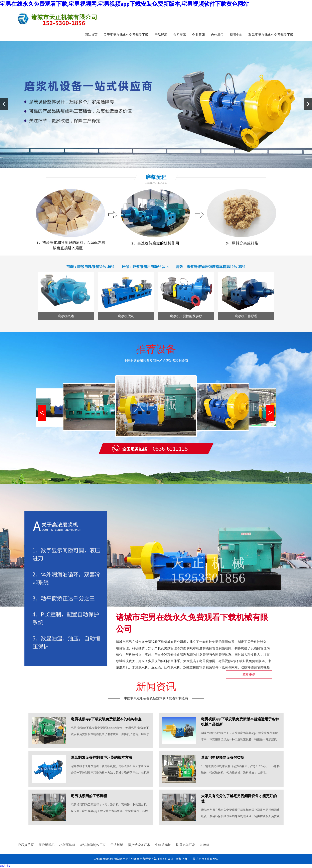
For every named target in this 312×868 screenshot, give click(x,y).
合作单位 (217, 35)
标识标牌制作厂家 (93, 845)
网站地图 (6, 866)
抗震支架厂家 (185, 845)
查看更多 (249, 674)
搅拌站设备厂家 (139, 845)
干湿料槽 (117, 845)
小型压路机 (67, 845)
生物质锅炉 (163, 845)
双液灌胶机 (47, 845)
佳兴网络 (212, 859)
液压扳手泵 (26, 845)
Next (308, 104)
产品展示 (161, 35)
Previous (4, 104)
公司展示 (180, 35)
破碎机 (204, 845)
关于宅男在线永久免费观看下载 (126, 35)
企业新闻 (198, 35)
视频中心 (236, 35)
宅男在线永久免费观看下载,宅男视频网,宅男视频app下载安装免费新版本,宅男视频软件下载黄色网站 (124, 4)
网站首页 (91, 35)
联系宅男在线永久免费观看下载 (271, 35)
